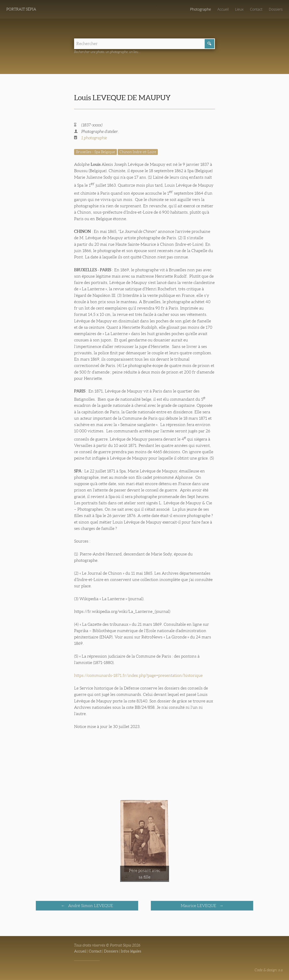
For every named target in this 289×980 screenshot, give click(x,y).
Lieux (239, 9)
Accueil (223, 9)
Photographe (200, 9)
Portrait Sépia (21, 9)
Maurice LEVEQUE (199, 906)
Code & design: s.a (269, 970)
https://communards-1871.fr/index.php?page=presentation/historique (138, 675)
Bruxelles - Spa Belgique (95, 152)
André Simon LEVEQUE (90, 906)
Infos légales (131, 951)
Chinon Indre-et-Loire (138, 152)
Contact (256, 9)
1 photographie (94, 138)
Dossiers (276, 9)
